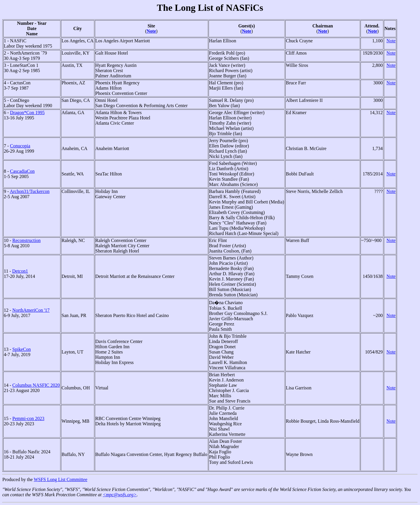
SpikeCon (21, 349)
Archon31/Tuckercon (29, 191)
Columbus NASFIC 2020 (36, 385)
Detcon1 (20, 271)
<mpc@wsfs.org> (120, 495)
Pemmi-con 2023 (28, 418)
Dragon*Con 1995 (27, 113)
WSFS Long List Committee (61, 479)
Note (151, 31)
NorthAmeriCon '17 (31, 310)
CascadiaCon (22, 171)
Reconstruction (26, 240)
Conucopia (20, 146)
